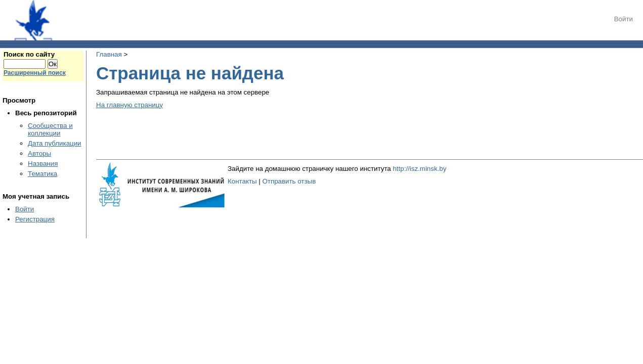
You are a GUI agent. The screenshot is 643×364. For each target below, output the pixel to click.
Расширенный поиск (35, 73)
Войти (624, 19)
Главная (109, 54)
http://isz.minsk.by (419, 169)
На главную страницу (130, 105)
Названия (43, 164)
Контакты (242, 181)
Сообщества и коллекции (50, 129)
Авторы (39, 153)
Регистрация (35, 219)
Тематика (42, 174)
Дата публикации (55, 143)
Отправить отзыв (289, 181)
